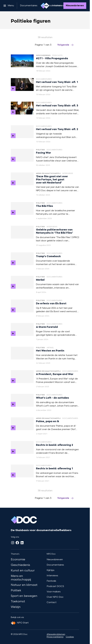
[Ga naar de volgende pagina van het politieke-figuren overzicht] (65, 45)
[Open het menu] (9, 6)
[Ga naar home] (45, 6)
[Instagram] (13, 543)
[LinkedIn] (22, 543)
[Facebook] (17, 543)
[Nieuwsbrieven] (75, 6)
